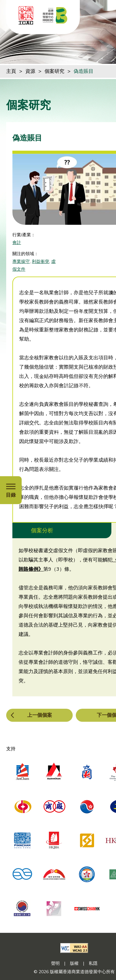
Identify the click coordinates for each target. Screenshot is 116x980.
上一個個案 (40, 715)
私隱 (93, 963)
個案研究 (54, 71)
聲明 (55, 963)
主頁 (11, 71)
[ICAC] (26, 15)
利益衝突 (41, 262)
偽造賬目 (84, 71)
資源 (30, 71)
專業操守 (21, 262)
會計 (17, 243)
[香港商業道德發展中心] (55, 15)
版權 (74, 963)
